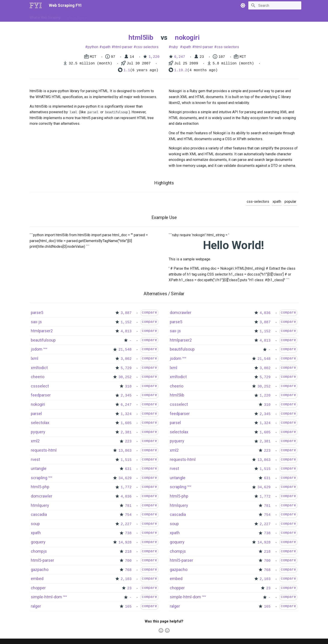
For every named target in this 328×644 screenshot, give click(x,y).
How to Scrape (76, 17)
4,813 (126, 331)
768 (128, 570)
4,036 (126, 497)
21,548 (125, 350)
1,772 (126, 487)
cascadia (39, 514)
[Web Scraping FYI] (36, 5)
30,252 (125, 377)
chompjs (39, 551)
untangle (39, 468)
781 (128, 506)
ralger (36, 606)
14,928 (125, 543)
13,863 (125, 451)
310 (128, 387)
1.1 (127, 70)
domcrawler (42, 496)
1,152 (126, 322)
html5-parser (42, 560)
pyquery (38, 432)
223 (128, 441)
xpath (106, 47)
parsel (36, 414)
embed (37, 579)
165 (128, 607)
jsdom (37, 349)
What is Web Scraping (45, 17)
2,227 (126, 524)
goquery (38, 542)
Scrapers (152, 17)
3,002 (126, 359)
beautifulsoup (43, 340)
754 (128, 515)
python (93, 47)
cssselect (40, 386)
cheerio (38, 377)
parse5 (37, 313)
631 (128, 469)
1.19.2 (181, 70)
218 (128, 552)
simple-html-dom (46, 597)
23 (129, 588)
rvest (35, 459)
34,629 (125, 478)
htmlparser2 (42, 331)
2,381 (126, 432)
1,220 (154, 57)
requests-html (44, 450)
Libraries (134, 17)
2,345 (126, 396)
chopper (38, 588)
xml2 (35, 441)
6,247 (180, 57)
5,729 (126, 368)
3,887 (126, 313)
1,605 (126, 423)
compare (149, 313)
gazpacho (40, 570)
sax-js (36, 322)
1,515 (126, 460)
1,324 (126, 414)
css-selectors (147, 47)
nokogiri (187, 37)
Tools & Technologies (107, 17)
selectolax (40, 423)
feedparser (41, 395)
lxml (35, 358)
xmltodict (39, 368)
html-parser (123, 47)
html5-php (40, 487)
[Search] (275, 5)
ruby (175, 47)
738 (128, 533)
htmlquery (40, 505)
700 (128, 561)
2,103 (126, 579)
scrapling (39, 478)
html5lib (141, 37)
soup (35, 524)
